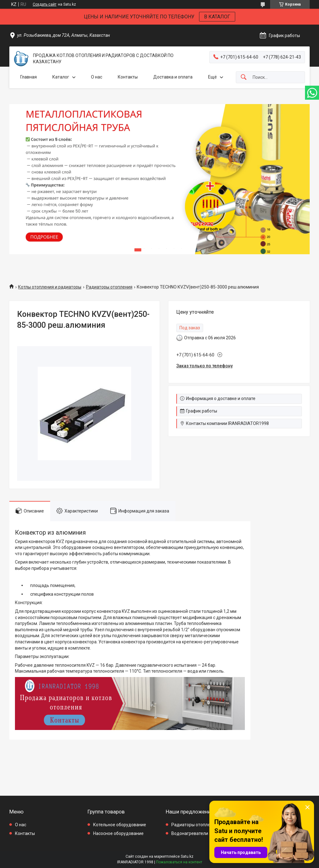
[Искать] (244, 77)
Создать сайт (45, 4)
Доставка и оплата (173, 77)
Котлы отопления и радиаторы (50, 287)
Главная (29, 77)
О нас (97, 77)
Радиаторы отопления (109, 287)
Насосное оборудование (118, 833)
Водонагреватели (190, 833)
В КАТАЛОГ (217, 17)
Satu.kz (187, 856)
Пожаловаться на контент (179, 862)
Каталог (61, 77)
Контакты (128, 77)
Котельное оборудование (120, 825)
